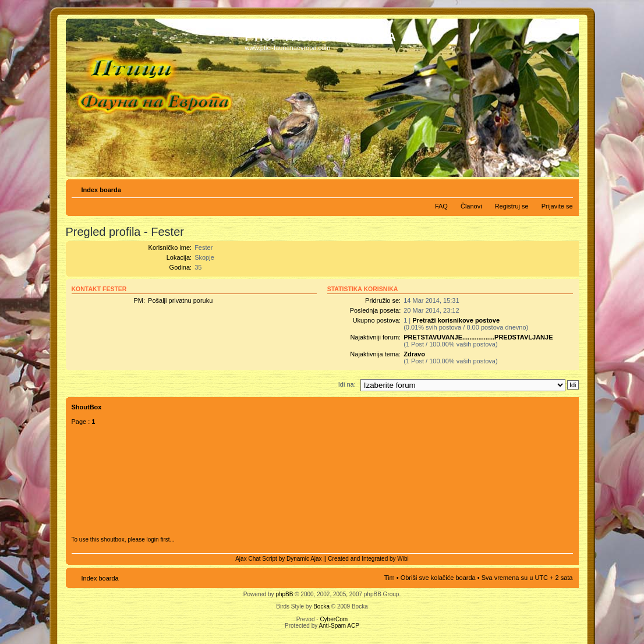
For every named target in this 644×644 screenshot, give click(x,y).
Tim (390, 578)
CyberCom (334, 619)
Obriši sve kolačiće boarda (438, 578)
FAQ (441, 206)
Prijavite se (557, 206)
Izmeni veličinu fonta (565, 187)
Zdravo (414, 354)
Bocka (321, 606)
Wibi (403, 559)
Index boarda (101, 190)
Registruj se (512, 206)
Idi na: (347, 384)
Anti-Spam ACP (339, 626)
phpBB (284, 594)
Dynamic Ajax (304, 559)
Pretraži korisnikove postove (456, 320)
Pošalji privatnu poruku (180, 300)
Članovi (471, 206)
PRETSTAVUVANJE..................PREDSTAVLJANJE (478, 337)
